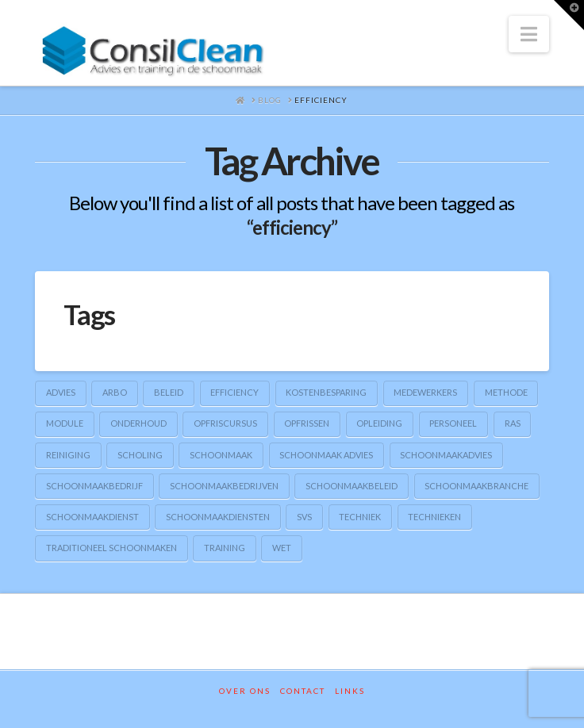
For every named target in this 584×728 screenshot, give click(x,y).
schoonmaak (221, 455)
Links (350, 691)
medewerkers (425, 392)
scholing (140, 455)
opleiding (379, 423)
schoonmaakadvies (446, 455)
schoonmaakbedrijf (94, 486)
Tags (89, 314)
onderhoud (138, 423)
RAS (513, 423)
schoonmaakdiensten (218, 517)
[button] (529, 34)
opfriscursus (225, 423)
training (225, 548)
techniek (360, 517)
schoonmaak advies (326, 455)
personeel (453, 423)
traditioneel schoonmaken (111, 548)
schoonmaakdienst (92, 517)
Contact (303, 691)
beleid (169, 392)
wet (282, 548)
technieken (434, 517)
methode (506, 392)
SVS (304, 517)
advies (61, 392)
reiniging (68, 455)
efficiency (234, 392)
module (65, 423)
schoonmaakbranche (476, 486)
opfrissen (307, 423)
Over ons (245, 691)
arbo (115, 392)
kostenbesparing (326, 392)
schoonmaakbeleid (352, 486)
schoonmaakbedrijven (224, 486)
